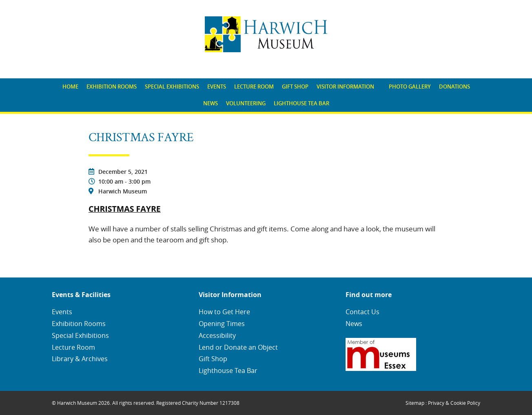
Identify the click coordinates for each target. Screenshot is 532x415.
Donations (454, 87)
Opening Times (222, 324)
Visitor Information (345, 87)
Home (70, 87)
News (211, 103)
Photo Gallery (410, 87)
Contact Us (362, 312)
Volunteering (246, 103)
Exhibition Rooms (112, 87)
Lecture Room (254, 87)
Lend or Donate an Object (238, 347)
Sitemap (415, 403)
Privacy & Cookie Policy (454, 403)
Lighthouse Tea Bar (301, 103)
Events (217, 87)
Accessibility (217, 335)
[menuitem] (70, 87)
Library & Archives (80, 359)
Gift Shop (295, 87)
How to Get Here (224, 312)
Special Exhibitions (172, 87)
